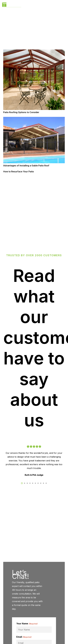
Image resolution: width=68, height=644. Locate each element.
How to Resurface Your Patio (19, 172)
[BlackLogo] (12, 5)
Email (24, 637)
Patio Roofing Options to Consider (21, 112)
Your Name (27, 624)
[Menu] (64, 5)
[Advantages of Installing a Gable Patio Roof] (34, 119)
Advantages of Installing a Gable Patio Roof (26, 166)
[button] (22, 483)
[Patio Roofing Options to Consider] (34, 51)
